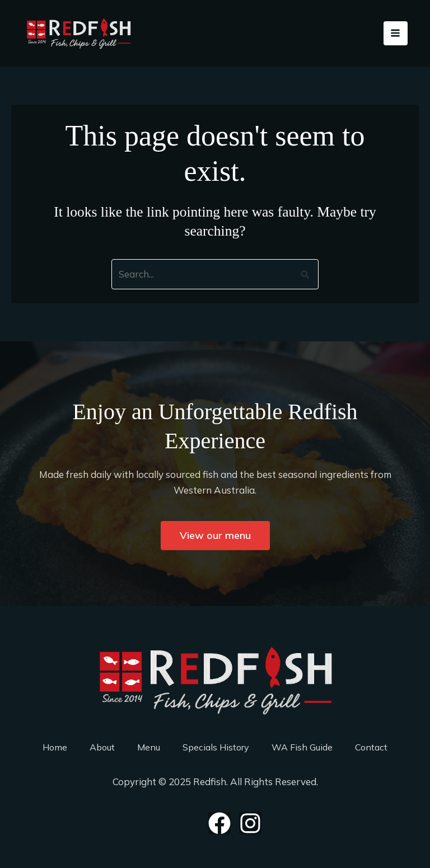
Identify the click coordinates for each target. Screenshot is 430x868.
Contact (371, 747)
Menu (149, 747)
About (102, 747)
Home (55, 747)
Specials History (216, 747)
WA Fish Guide (302, 747)
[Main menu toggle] (396, 34)
